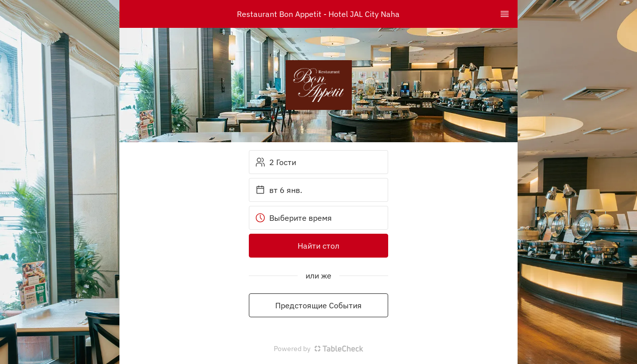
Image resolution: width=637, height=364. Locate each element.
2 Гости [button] (276, 162)
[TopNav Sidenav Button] (505, 14)
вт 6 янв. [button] (279, 190)
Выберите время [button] (294, 218)
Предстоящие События (318, 305)
